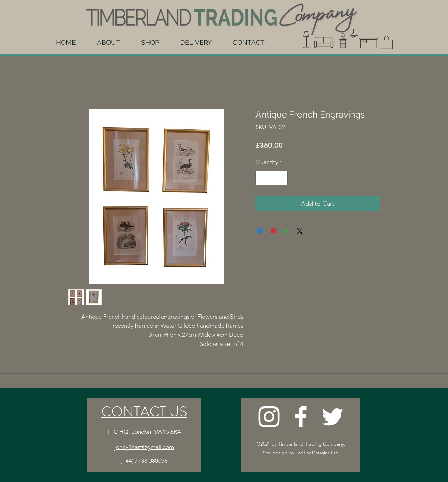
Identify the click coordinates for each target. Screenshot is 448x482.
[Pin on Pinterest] (273, 231)
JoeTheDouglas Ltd (317, 453)
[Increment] (282, 178)
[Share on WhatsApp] (287, 231)
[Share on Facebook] (260, 231)
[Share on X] (300, 231)
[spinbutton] (272, 178)
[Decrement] (262, 178)
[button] (387, 42)
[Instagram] (269, 417)
